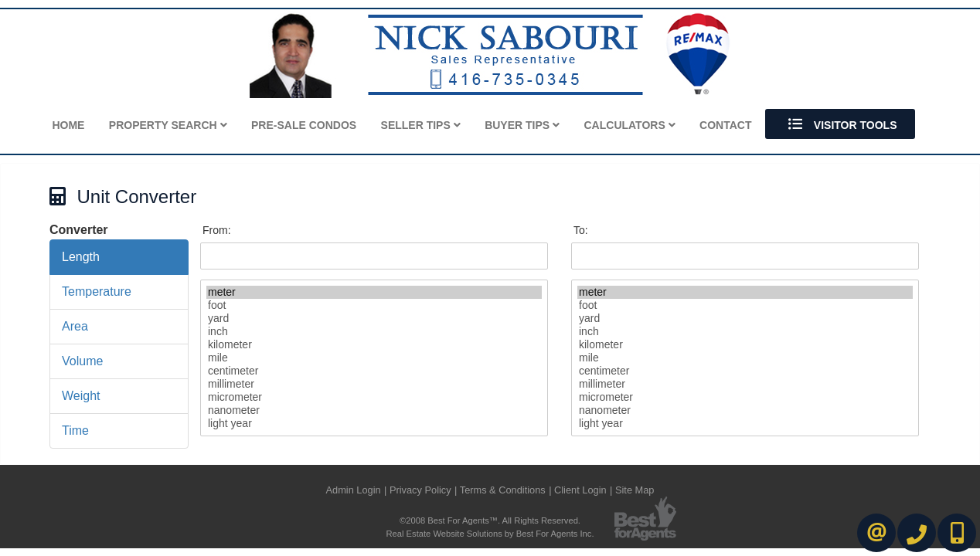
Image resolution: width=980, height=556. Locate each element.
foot (374, 305)
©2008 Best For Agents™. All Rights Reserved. (490, 520)
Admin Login (353, 490)
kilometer (374, 345)
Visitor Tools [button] (840, 124)
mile (374, 358)
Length (81, 257)
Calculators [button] (630, 125)
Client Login (580, 490)
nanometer (374, 410)
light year (374, 424)
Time (75, 431)
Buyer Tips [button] (522, 125)
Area (75, 326)
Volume (82, 361)
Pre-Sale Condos (304, 125)
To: (581, 230)
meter (374, 292)
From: (217, 230)
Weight (81, 396)
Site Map (635, 490)
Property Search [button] (168, 125)
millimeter (374, 384)
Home (68, 125)
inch (374, 332)
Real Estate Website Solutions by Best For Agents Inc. (490, 534)
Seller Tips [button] (421, 125)
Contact (725, 125)
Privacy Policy (420, 490)
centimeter (374, 371)
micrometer (374, 397)
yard (374, 319)
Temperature (97, 292)
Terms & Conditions (503, 490)
